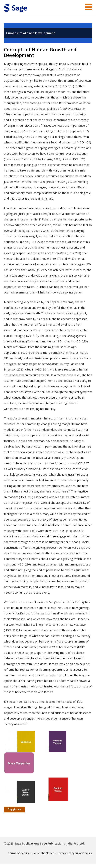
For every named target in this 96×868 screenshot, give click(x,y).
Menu (88, 7)
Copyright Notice (43, 853)
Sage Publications (27, 843)
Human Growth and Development (30, 33)
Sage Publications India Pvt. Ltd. (62, 843)
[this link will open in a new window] (20, 749)
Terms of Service (19, 853)
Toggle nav (14, 809)
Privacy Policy (66, 853)
